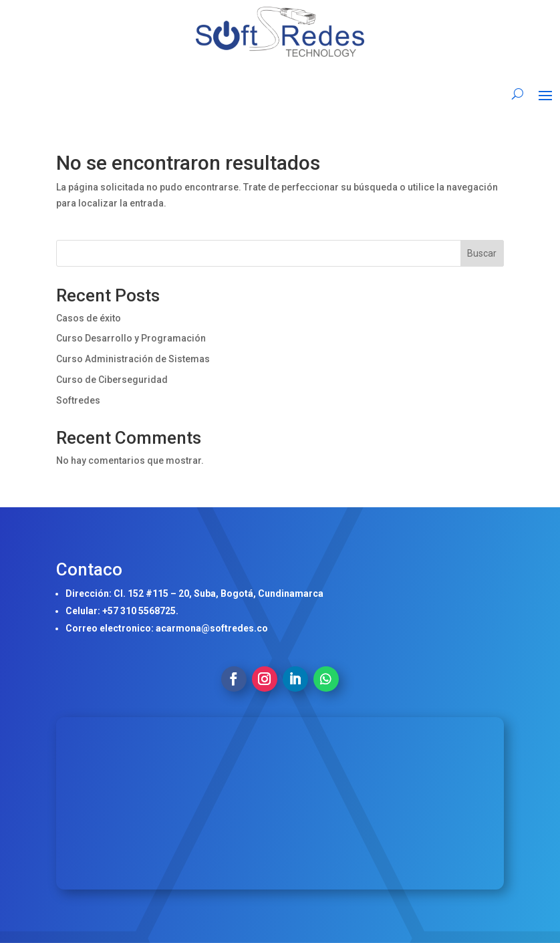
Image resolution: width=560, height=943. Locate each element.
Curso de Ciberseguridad (112, 380)
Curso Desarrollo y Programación (131, 338)
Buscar (482, 253)
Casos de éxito (89, 318)
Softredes (78, 400)
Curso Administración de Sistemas (133, 359)
